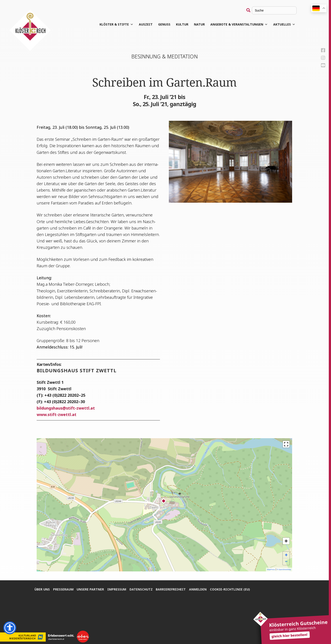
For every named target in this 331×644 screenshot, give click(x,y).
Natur (200, 24)
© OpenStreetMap (284, 570)
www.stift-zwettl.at (57, 414)
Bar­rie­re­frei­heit (171, 589)
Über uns (42, 589)
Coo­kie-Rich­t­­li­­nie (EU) (230, 589)
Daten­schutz (141, 589)
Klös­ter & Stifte (117, 24)
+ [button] (286, 555)
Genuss (165, 24)
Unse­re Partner (91, 589)
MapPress (271, 570)
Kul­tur (182, 24)
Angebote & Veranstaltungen (239, 24)
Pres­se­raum (63, 589)
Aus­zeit (146, 24)
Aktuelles (284, 24)
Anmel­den (198, 589)
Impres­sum (117, 589)
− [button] (286, 562)
